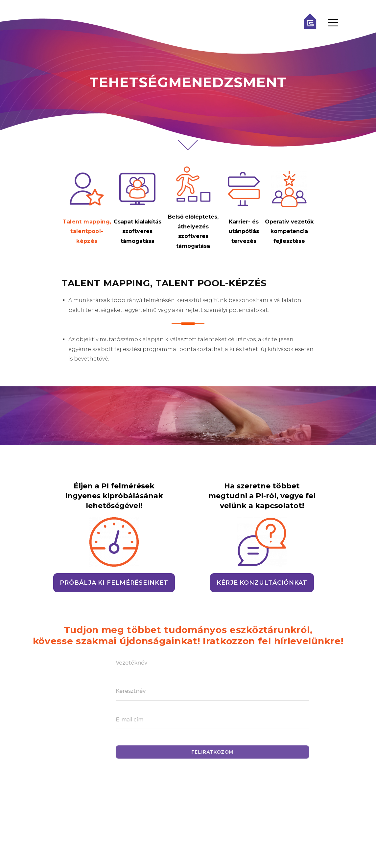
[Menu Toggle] (333, 23)
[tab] (88, 209)
